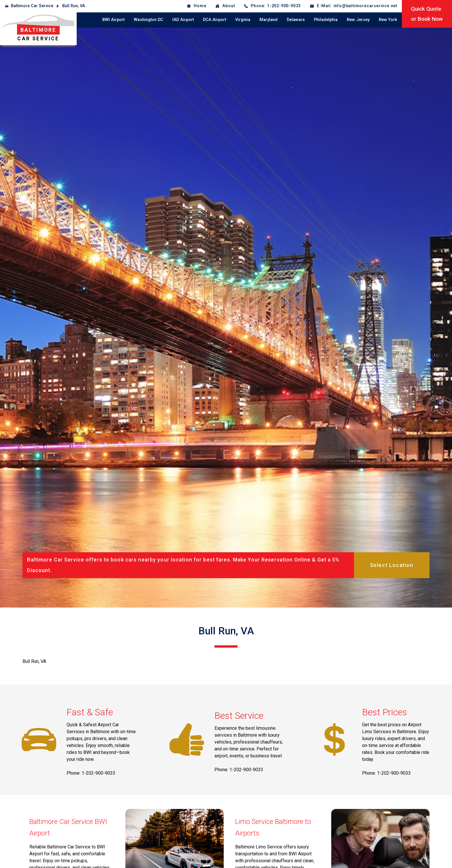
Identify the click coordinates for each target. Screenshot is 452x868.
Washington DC (148, 20)
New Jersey (358, 20)
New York (388, 20)
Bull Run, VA (74, 6)
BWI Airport (113, 20)
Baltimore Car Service (32, 6)
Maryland (269, 20)
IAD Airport (183, 20)
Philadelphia (326, 20)
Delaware (296, 20)
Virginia (243, 20)
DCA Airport (214, 20)
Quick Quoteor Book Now (427, 14)
